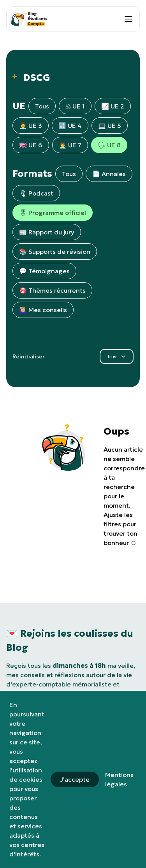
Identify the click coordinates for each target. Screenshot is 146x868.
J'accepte (75, 779)
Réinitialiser (29, 356)
